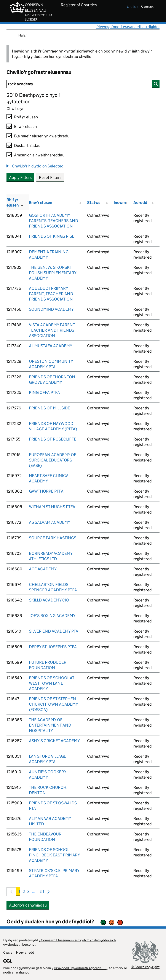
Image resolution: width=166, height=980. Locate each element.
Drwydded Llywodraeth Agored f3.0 (80, 968)
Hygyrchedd (25, 952)
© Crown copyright (145, 967)
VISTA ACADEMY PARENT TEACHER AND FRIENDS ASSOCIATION (52, 330)
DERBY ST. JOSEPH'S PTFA (53, 647)
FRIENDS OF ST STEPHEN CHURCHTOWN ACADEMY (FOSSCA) (53, 704)
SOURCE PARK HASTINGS (53, 538)
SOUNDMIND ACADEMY (51, 309)
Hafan (23, 35)
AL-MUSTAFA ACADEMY (51, 346)
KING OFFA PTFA (44, 392)
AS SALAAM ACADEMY (50, 522)
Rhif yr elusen (26, 117)
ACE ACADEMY (43, 569)
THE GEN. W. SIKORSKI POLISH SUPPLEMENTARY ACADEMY (53, 273)
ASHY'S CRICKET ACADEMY (54, 741)
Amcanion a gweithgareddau (39, 155)
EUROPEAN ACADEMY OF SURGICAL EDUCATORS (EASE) (53, 460)
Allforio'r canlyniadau (28, 905)
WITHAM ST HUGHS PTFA (52, 507)
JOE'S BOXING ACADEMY (52, 616)
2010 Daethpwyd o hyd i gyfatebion (33, 98)
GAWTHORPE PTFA (46, 491)
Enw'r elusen (25, 126)
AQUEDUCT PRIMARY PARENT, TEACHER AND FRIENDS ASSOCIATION (51, 294)
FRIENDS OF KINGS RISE (52, 236)
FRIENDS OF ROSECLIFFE (53, 439)
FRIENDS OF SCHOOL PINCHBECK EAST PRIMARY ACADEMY (54, 855)
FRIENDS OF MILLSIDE (49, 408)
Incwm (120, 203)
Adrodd (140, 203)
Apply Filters (20, 177)
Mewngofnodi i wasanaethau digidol (128, 27)
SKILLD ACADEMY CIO (49, 600)
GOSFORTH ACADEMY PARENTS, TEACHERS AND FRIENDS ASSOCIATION (53, 221)
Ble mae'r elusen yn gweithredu (42, 136)
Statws (94, 203)
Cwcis (8, 952)
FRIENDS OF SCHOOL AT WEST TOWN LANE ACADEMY (52, 683)
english (132, 6)
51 (42, 892)
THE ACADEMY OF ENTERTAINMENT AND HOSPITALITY (50, 725)
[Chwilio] (83, 84)
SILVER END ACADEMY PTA (54, 631)
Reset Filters (50, 177)
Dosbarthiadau (27, 146)
